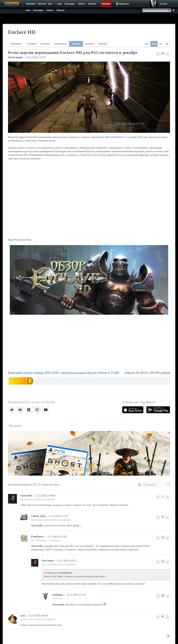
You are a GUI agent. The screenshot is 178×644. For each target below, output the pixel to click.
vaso (23, 616)
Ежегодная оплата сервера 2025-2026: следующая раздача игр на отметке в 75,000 (64, 373)
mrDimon (58, 595)
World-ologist (15, 57)
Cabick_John (39, 516)
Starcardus (27, 496)
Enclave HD (103, 137)
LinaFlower (38, 537)
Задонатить (124, 4)
